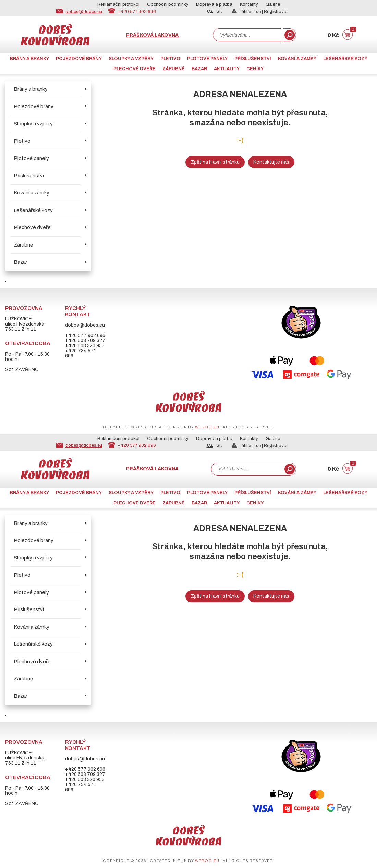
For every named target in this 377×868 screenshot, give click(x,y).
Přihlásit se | (248, 12)
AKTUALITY (227, 69)
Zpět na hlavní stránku (215, 162)
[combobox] (247, 35)
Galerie (273, 4)
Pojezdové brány (79, 59)
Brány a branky (29, 59)
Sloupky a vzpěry (131, 59)
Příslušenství (253, 59)
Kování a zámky (297, 59)
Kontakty (249, 4)
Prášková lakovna (153, 35)
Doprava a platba (214, 4)
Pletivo (170, 59)
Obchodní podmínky (168, 4)
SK (219, 11)
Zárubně (174, 69)
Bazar (199, 69)
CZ (210, 11)
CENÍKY (255, 69)
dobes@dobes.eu (84, 11)
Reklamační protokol (118, 4)
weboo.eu (207, 427)
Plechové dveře (135, 69)
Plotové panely (207, 59)
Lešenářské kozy (345, 59)
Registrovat (276, 12)
